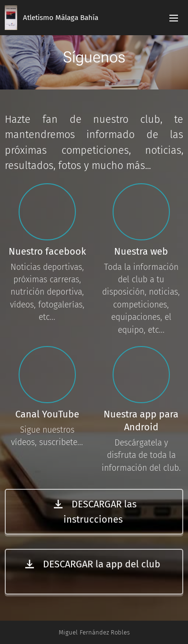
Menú (174, 18)
